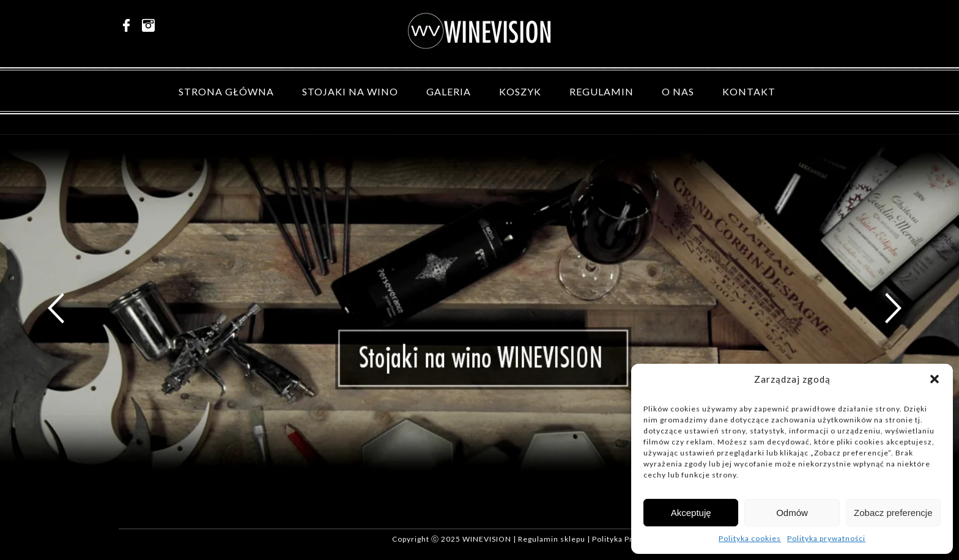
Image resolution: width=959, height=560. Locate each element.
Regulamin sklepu (552, 539)
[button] (935, 379)
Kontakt (749, 91)
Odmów (792, 513)
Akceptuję (691, 513)
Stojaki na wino (350, 91)
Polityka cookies (750, 538)
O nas (678, 91)
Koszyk (520, 91)
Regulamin (602, 91)
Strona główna (226, 91)
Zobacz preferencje (893, 513)
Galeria (449, 91)
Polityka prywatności (826, 538)
